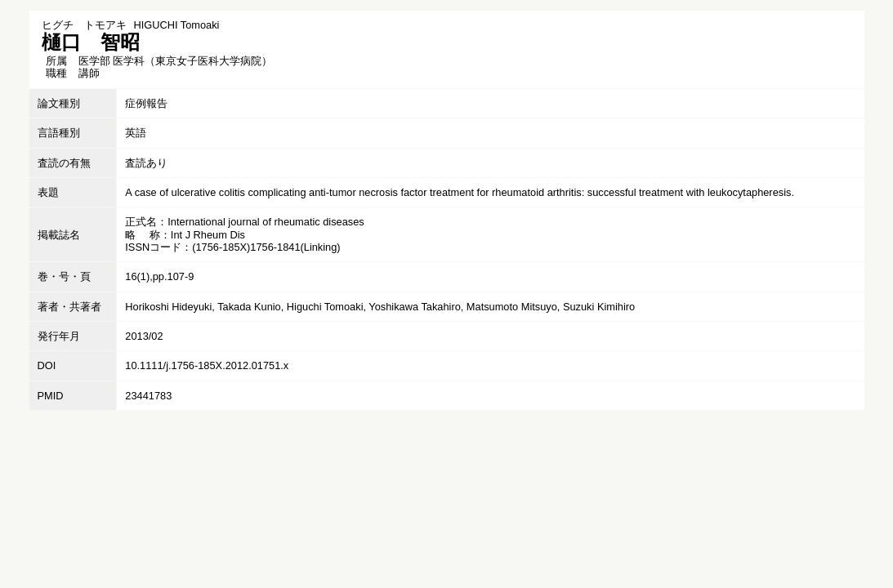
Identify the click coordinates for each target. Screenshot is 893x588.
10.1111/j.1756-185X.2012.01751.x (207, 365)
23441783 (148, 396)
